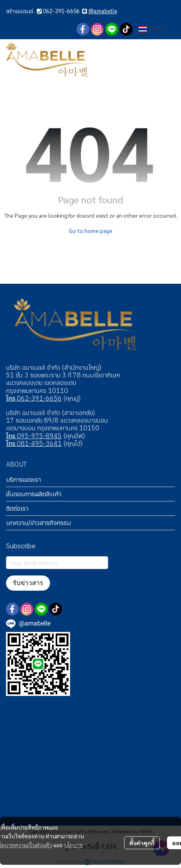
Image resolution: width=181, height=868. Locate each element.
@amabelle (103, 11)
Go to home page (91, 231)
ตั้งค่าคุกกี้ (142, 843)
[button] (154, 29)
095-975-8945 (34, 436)
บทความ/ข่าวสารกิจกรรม (38, 523)
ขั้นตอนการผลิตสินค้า (34, 494)
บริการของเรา (23, 479)
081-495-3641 (34, 443)
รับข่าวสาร (28, 583)
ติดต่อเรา (17, 508)
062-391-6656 (61, 11)
